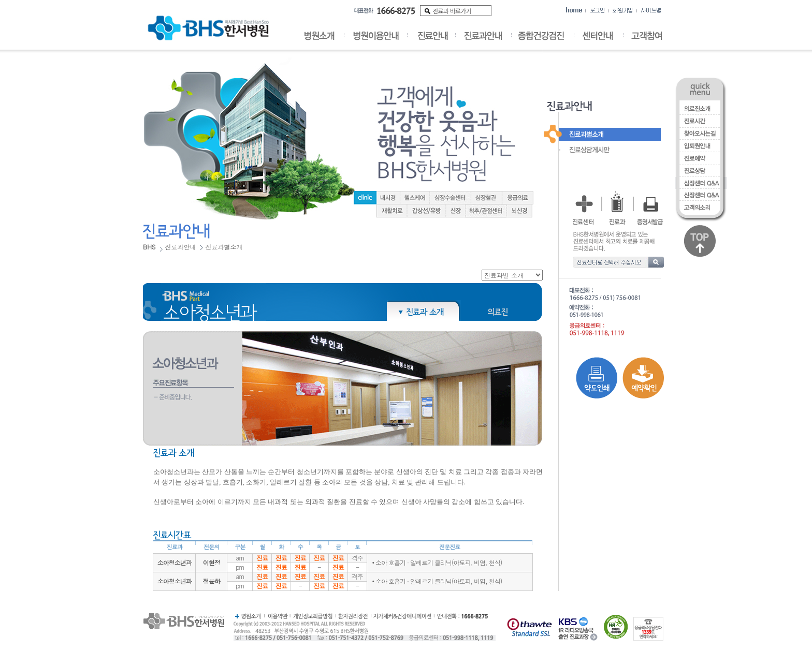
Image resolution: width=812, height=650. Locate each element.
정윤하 (212, 581)
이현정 (212, 562)
